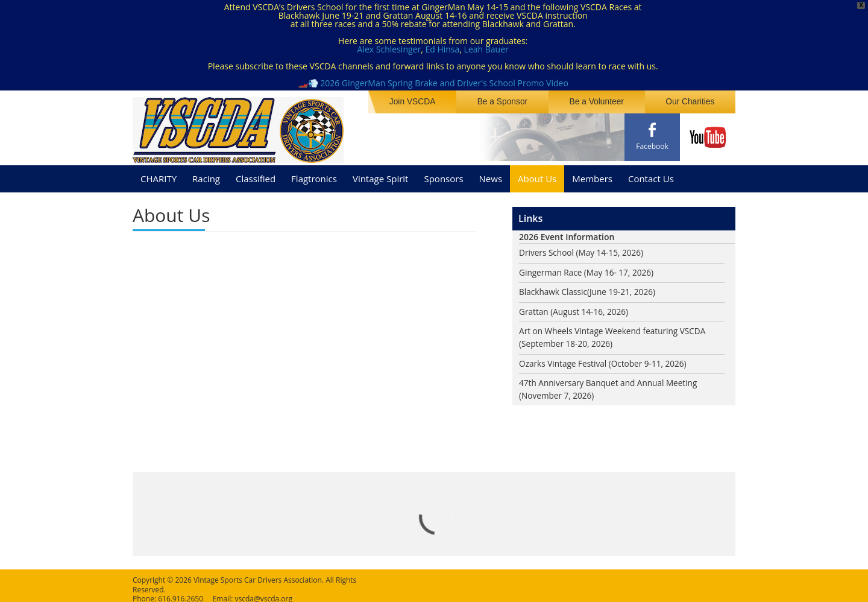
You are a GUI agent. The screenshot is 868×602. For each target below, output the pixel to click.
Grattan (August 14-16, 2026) (575, 309)
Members (592, 174)
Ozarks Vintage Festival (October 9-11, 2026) (605, 361)
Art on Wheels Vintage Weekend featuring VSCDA (615, 328)
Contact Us (651, 174)
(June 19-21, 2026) (624, 289)
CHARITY (159, 174)
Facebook (652, 146)
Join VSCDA (421, 102)
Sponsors (443, 174)
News (491, 174)
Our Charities (691, 102)
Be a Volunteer (600, 102)
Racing (206, 174)
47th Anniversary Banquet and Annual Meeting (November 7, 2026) (611, 387)
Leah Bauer (486, 49)
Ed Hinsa (442, 49)
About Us (537, 174)
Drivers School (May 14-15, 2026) (583, 249)
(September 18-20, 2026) (567, 341)
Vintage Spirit (381, 174)
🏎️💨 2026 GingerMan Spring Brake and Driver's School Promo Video (433, 83)
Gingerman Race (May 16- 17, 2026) (588, 269)
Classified (256, 174)
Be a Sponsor (508, 102)
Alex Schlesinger (389, 49)
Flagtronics (314, 174)
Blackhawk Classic (554, 289)
